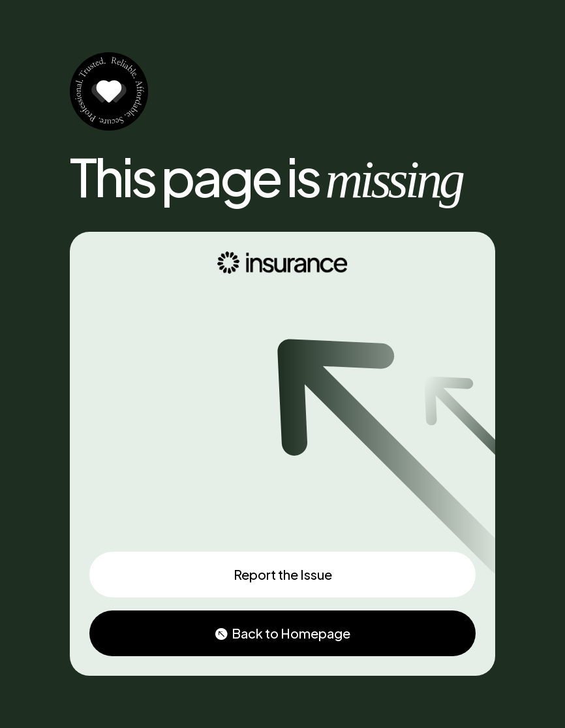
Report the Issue (283, 574)
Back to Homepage (291, 633)
